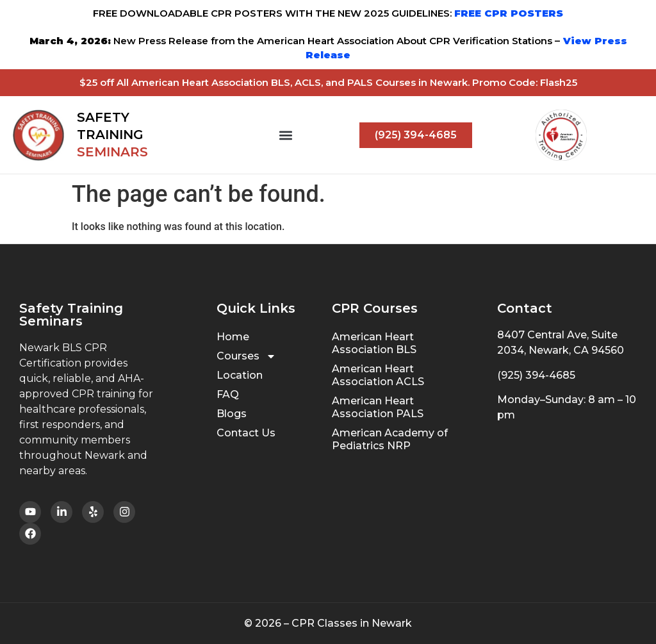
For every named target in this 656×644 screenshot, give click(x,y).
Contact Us (246, 433)
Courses (246, 356)
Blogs (232, 414)
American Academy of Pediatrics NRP (390, 439)
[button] (286, 135)
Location (240, 375)
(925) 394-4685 (536, 375)
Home (233, 337)
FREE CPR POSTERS (509, 13)
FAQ (228, 394)
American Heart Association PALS (378, 407)
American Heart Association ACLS (378, 375)
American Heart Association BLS (374, 343)
